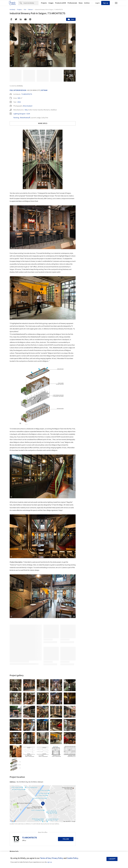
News (81, 3)
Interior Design (20, 90)
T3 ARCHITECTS (27, 94)
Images (51, 3)
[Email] (25, 19)
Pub (11, 90)
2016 (19, 102)
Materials (112, 747)
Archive (87, 3)
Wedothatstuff (25, 118)
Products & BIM (60, 3)
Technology (101, 747)
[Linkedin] (21, 19)
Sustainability (88, 747)
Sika (26, 110)
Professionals (72, 3)
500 (19, 98)
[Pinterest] (30, 19)
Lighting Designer (19, 114)
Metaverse (87, 751)
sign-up (50, 862)
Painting (16, 118)
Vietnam (44, 90)
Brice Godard (28, 106)
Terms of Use (45, 858)
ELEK (28, 114)
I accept (112, 859)
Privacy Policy (57, 858)
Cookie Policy (72, 858)
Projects (44, 3)
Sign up (105, 3)
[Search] (31, 3)
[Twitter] (16, 19)
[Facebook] (11, 19)
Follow (66, 839)
